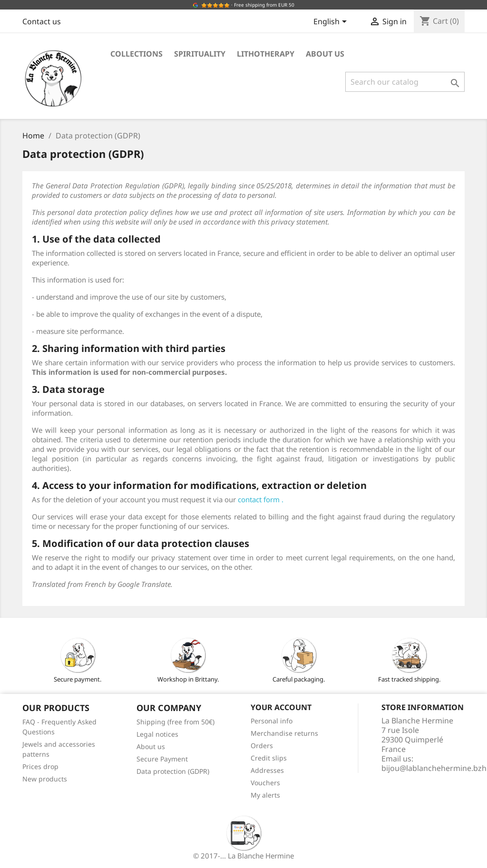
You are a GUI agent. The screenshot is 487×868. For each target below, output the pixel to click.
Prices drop (40, 766)
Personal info (272, 721)
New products (45, 779)
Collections (136, 54)
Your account (281, 707)
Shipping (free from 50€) (175, 722)
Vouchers (265, 783)
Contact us (42, 21)
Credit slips (269, 758)
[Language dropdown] (332, 22)
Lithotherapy (266, 54)
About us (325, 54)
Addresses (267, 770)
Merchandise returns (284, 733)
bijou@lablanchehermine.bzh (434, 768)
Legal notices (157, 734)
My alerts (265, 795)
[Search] (405, 82)
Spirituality (200, 54)
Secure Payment (162, 759)
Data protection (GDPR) (173, 771)
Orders (262, 746)
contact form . (261, 499)
